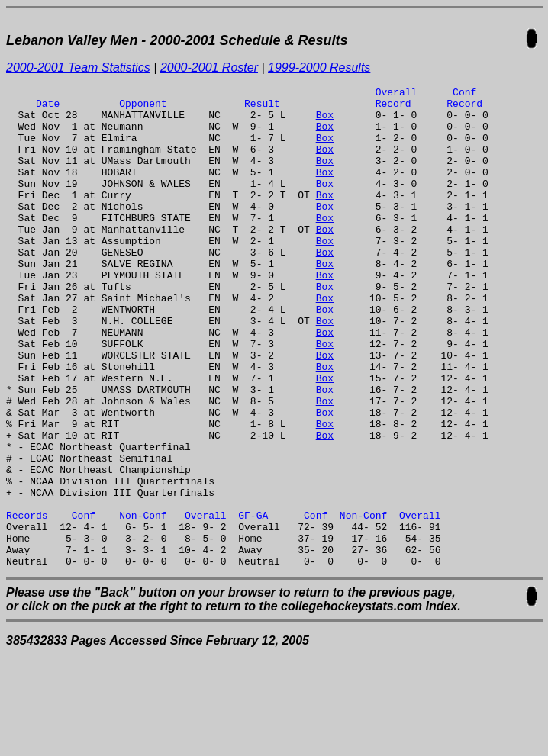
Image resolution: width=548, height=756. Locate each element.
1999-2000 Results (319, 68)
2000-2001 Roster (209, 68)
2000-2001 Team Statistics (78, 68)
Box (325, 121)
